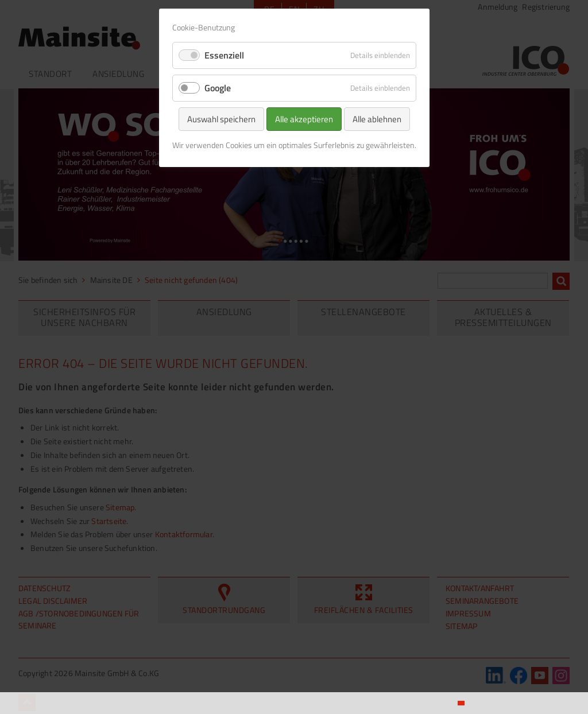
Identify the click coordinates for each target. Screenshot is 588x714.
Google (218, 88)
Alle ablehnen (377, 119)
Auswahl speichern (221, 119)
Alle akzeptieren (304, 119)
